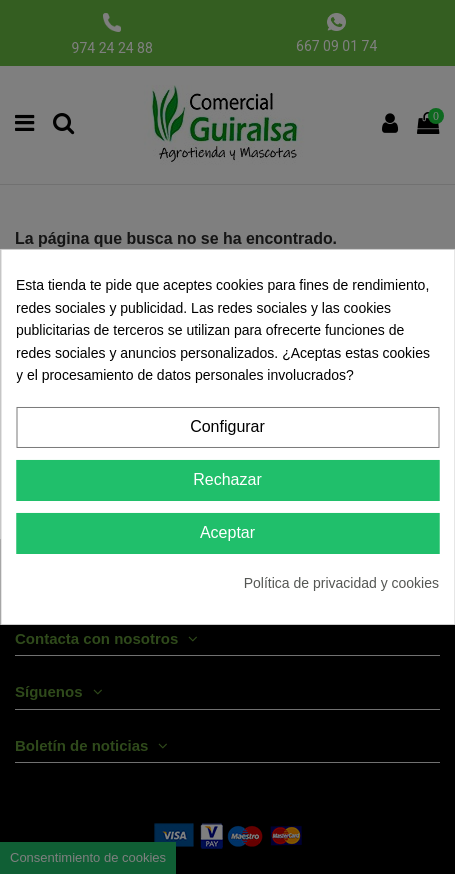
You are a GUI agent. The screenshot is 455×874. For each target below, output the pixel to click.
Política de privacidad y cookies (341, 583)
